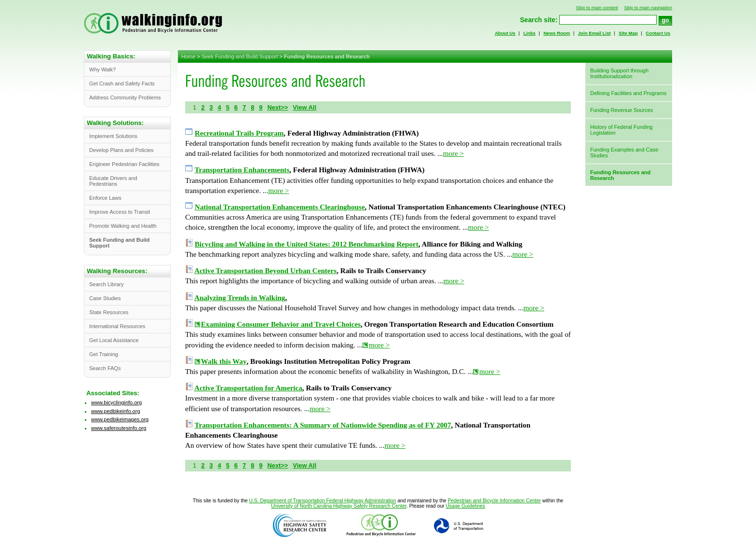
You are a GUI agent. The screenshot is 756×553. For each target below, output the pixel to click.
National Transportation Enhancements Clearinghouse (280, 207)
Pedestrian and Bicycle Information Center (494, 501)
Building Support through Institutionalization (619, 73)
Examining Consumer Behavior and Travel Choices (281, 324)
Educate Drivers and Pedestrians (113, 181)
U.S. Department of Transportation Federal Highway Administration (323, 501)
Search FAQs (105, 368)
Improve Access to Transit (120, 212)
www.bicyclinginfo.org (116, 402)
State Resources (109, 312)
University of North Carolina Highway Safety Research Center (339, 506)
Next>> (277, 107)
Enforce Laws (105, 198)
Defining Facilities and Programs (628, 93)
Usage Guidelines (465, 506)
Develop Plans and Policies (121, 150)
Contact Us (658, 33)
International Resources (117, 326)
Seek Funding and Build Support (240, 56)
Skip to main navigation (648, 7)
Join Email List (594, 33)
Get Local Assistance (114, 340)
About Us (505, 33)
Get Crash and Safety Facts (122, 83)
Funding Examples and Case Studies (624, 152)
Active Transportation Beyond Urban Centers (265, 271)
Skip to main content (597, 7)
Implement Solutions (113, 136)
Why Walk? (102, 69)
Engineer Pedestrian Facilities (124, 164)
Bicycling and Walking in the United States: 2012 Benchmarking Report (307, 244)
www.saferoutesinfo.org (119, 428)
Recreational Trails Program (239, 133)
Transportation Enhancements (242, 170)
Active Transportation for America (248, 388)
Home (188, 56)
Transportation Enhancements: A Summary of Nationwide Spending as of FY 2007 (323, 425)
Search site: (539, 20)
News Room (557, 33)
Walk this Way (224, 361)
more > (453, 153)
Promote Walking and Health (123, 226)
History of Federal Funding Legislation (621, 130)
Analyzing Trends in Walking (240, 298)
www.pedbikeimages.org (120, 419)
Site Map (628, 33)
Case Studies (105, 298)
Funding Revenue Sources (621, 110)
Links (529, 33)
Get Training (104, 354)
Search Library (107, 284)
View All (304, 107)
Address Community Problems (125, 97)
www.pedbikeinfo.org (116, 411)
